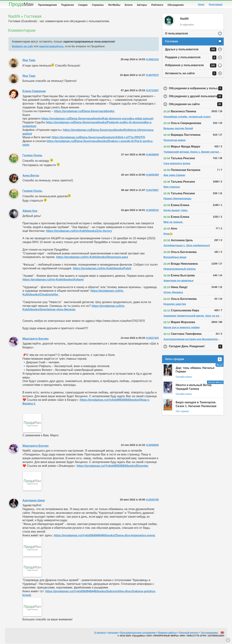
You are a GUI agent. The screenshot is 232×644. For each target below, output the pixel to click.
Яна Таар (29, 61)
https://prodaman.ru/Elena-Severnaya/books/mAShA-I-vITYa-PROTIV (98, 138)
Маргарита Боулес (36, 339)
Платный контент (189, 633)
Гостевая (172, 42)
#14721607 (152, 91)
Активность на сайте (191, 74)
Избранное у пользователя (191, 66)
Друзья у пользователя (191, 50)
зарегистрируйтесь (51, 47)
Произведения (48, 5)
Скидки (83, 5)
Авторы (142, 5)
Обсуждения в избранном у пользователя (197, 89)
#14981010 (152, 60)
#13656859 (152, 446)
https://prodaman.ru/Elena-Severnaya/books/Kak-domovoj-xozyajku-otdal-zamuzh (97, 119)
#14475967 (152, 191)
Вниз (228, 640)
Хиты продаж (193, 360)
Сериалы (98, 5)
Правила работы (167, 633)
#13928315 (152, 211)
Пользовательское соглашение (138, 633)
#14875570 (152, 76)
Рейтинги (157, 5)
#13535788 (152, 500)
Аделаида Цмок (34, 501)
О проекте (100, 633)
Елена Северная (34, 92)
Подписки (68, 5)
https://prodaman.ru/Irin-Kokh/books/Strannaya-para (92, 258)
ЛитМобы (114, 5)
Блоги (129, 5)
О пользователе (177, 34)
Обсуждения (175, 5)
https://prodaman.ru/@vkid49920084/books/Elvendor (113, 467)
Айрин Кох (30, 212)
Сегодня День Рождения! (197, 347)
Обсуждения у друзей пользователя (197, 97)
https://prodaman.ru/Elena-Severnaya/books (84, 112)
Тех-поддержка (209, 633)
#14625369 (152, 175)
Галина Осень (33, 156)
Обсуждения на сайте (197, 105)
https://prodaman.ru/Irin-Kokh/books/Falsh (102, 269)
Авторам (113, 633)
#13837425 (152, 339)
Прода (21, 4)
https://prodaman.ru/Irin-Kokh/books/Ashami (53, 280)
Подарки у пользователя (191, 58)
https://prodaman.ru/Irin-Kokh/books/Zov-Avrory (79, 232)
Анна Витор (31, 176)
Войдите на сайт (23, 47)
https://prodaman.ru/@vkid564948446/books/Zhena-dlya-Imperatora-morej (104, 536)
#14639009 (152, 155)
